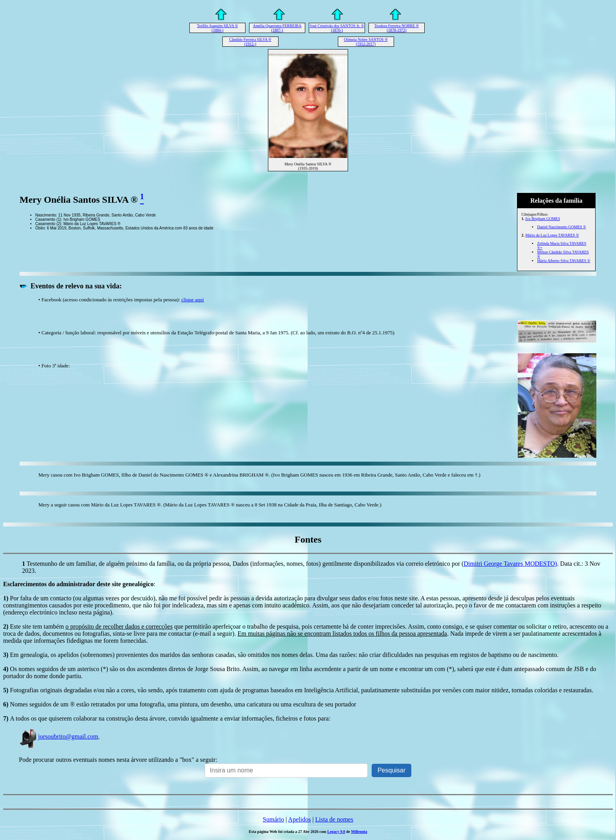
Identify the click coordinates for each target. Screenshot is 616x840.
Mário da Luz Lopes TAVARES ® (552, 235)
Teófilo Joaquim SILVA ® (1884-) (217, 28)
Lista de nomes (334, 819)
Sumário (273, 819)
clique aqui (193, 300)
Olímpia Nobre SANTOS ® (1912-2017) (366, 42)
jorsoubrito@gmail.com (59, 736)
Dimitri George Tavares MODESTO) (510, 564)
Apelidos (299, 819)
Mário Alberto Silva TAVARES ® (564, 261)
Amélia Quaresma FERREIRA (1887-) (277, 28)
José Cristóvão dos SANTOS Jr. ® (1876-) (337, 28)
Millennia (359, 832)
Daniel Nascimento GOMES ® (562, 227)
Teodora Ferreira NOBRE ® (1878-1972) (397, 28)
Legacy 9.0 (336, 832)
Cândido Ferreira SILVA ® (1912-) (250, 42)
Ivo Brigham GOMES (543, 219)
